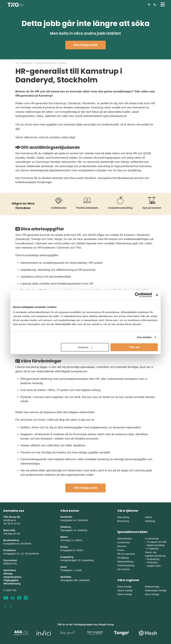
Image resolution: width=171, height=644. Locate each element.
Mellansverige (152, 587)
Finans (121, 550)
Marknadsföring (125, 562)
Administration (125, 539)
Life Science (124, 569)
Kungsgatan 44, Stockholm (17, 544)
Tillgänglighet (11, 580)
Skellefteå (66, 577)
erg (92, 560)
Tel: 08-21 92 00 (12, 524)
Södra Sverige (125, 594)
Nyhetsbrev (10, 570)
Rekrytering (123, 517)
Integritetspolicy (12, 577)
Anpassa (85, 347)
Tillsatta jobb (27, 63)
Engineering (153, 559)
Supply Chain (154, 566)
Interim (148, 517)
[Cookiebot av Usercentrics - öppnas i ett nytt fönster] (137, 295)
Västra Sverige (125, 590)
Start (17, 63)
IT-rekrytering (152, 539)
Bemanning (123, 521)
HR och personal (126, 554)
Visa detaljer (144, 337)
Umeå (63, 567)
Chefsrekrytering (126, 565)
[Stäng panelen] (157, 295)
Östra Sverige (124, 587)
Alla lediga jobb (86, 45)
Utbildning (150, 521)
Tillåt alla (134, 347)
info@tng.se (10, 520)
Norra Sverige (152, 594)
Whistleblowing (12, 584)
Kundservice (124, 542)
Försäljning (123, 558)
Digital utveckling (156, 545)
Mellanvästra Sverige (156, 590)
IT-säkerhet (153, 549)
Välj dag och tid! (12, 534)
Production (152, 562)
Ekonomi (122, 546)
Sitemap (8, 574)
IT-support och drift (157, 542)
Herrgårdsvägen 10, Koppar (75, 560)
